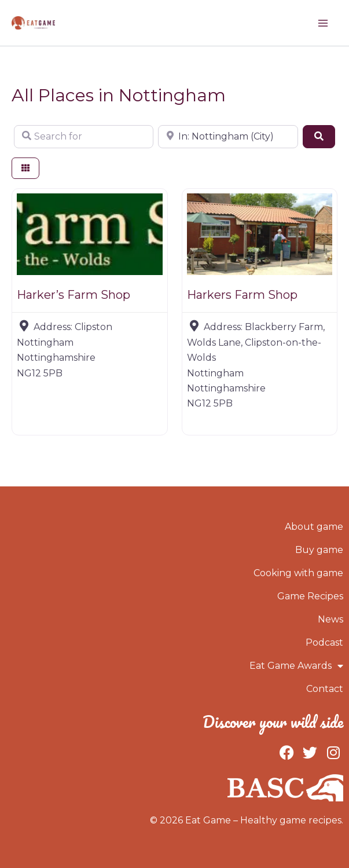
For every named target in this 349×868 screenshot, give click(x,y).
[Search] (319, 137)
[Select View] (25, 168)
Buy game (319, 550)
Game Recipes (310, 596)
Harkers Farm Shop (242, 295)
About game (314, 527)
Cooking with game (298, 573)
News (330, 619)
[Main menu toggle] (323, 23)
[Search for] (84, 137)
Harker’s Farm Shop (74, 295)
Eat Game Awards (296, 666)
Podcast (324, 642)
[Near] (228, 137)
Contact (325, 689)
